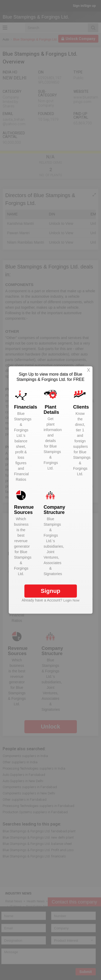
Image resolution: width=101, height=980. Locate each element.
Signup (50, 591)
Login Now (71, 600)
